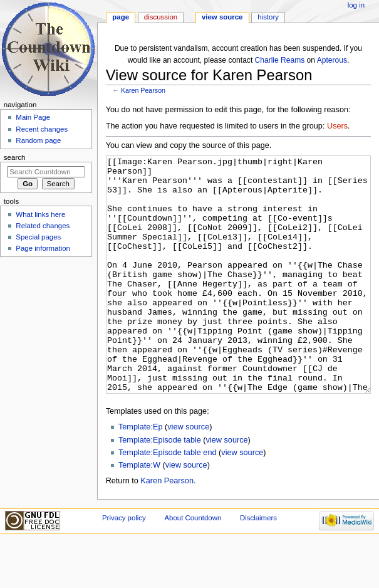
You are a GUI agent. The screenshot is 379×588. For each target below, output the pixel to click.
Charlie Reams (280, 60)
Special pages (38, 237)
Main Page (33, 117)
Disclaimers (258, 565)
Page (121, 17)
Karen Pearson (143, 90)
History (268, 17)
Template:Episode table (160, 487)
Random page (38, 140)
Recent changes (42, 129)
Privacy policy (124, 565)
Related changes (43, 226)
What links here (40, 214)
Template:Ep (141, 474)
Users (337, 126)
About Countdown (193, 565)
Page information (43, 248)
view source (188, 474)
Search (15, 157)
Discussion (161, 17)
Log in (356, 5)
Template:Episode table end (168, 500)
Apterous (332, 60)
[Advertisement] (46, 355)
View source (222, 17)
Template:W (139, 512)
